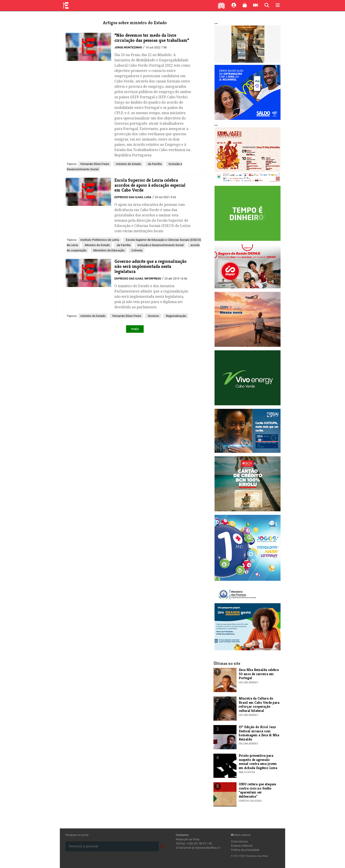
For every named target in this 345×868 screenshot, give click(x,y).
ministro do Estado (128, 164)
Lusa (148, 197)
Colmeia (137, 250)
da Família (154, 164)
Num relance (241, 835)
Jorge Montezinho (128, 47)
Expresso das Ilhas (129, 197)
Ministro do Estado (97, 245)
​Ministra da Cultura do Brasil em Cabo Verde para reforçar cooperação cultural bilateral (259, 704)
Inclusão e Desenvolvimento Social (160, 245)
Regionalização (176, 316)
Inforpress (153, 279)
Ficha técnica (239, 842)
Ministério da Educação (109, 250)
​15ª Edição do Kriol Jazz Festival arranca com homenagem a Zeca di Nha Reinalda (259, 733)
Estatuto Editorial (242, 846)
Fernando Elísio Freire (95, 164)
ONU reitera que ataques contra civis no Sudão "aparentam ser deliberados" (257, 790)
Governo (153, 316)
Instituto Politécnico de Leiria (100, 240)
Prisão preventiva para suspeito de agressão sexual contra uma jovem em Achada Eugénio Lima (258, 762)
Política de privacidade (245, 850)
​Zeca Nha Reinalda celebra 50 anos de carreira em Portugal (259, 674)
